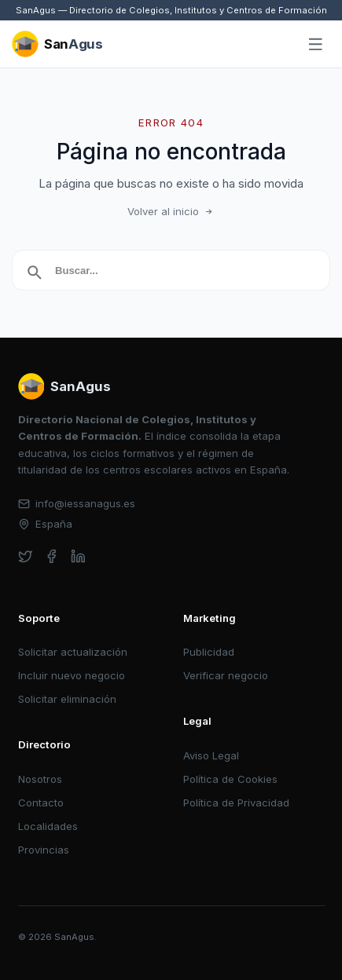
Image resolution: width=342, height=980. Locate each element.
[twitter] (26, 556)
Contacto (41, 803)
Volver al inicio (171, 211)
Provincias (44, 850)
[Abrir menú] (316, 45)
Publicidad (209, 652)
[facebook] (51, 556)
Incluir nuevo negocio (72, 675)
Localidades (48, 826)
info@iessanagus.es (77, 503)
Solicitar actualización (73, 652)
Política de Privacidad (236, 803)
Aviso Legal (211, 755)
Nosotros (40, 779)
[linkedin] (78, 556)
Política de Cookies (230, 779)
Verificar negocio (226, 675)
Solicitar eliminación (67, 699)
